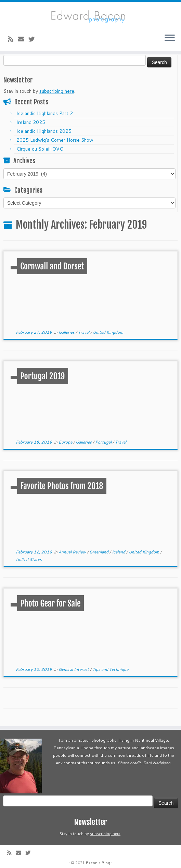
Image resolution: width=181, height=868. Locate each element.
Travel (84, 332)
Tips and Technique (110, 669)
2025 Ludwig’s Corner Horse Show (55, 140)
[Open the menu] (170, 39)
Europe (66, 442)
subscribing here (57, 91)
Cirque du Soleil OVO (40, 149)
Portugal (104, 442)
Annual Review (73, 552)
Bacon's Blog (98, 863)
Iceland (119, 552)
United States (29, 559)
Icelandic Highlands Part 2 (45, 113)
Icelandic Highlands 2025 (44, 131)
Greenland (99, 552)
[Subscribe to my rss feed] (13, 39)
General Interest (74, 669)
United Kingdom (108, 332)
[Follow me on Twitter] (34, 39)
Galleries (67, 332)
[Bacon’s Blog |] (90, 15)
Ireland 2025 (31, 122)
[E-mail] (23, 39)
